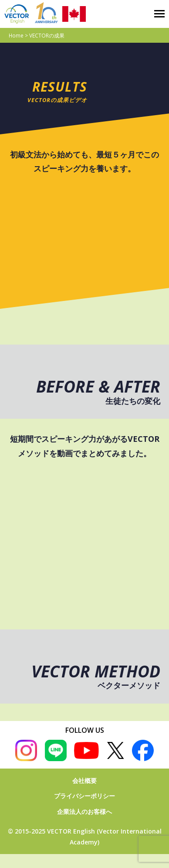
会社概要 (84, 781)
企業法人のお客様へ (84, 812)
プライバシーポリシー (84, 796)
